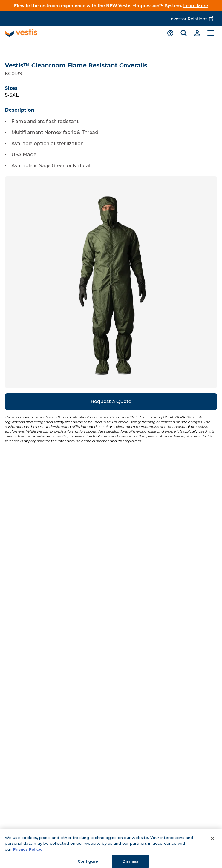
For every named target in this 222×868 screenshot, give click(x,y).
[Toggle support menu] (170, 33)
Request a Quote (111, 401)
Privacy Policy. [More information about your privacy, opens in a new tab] (27, 852)
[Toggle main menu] (210, 33)
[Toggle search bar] (184, 33)
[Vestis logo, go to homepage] (21, 33)
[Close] (212, 841)
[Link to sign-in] (197, 33)
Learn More (196, 6)
